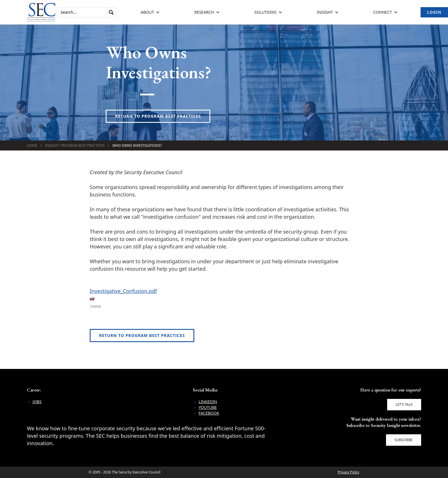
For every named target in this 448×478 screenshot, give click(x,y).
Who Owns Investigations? (137, 145)
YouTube (208, 407)
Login (434, 12)
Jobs (37, 402)
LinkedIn (208, 402)
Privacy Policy (349, 472)
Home (32, 145)
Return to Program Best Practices (158, 116)
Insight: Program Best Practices (75, 145)
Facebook (209, 413)
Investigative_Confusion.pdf (123, 291)
